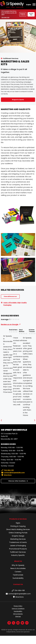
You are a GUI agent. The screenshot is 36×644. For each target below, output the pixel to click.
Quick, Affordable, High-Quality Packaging (15, 304)
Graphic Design (18, 536)
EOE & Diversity (18, 614)
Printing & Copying (18, 526)
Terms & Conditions (18, 609)
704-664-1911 (6, 17)
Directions (6, 475)
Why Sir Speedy (18, 565)
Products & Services (18, 519)
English (29, 5)
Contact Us (18, 584)
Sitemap (18, 616)
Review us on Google (10, 324)
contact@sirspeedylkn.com (13, 473)
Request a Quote (23, 14)
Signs (18, 523)
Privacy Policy (18, 606)
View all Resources (10, 296)
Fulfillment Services (11, 58)
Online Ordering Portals (18, 533)
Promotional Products (18, 549)
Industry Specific (18, 555)
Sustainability (18, 578)
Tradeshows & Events (18, 542)
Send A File (31, 14)
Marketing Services (18, 539)
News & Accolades (18, 568)
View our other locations (17, 481)
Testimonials (18, 575)
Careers (18, 572)
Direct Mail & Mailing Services (18, 529)
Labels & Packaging (18, 546)
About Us (18, 561)
